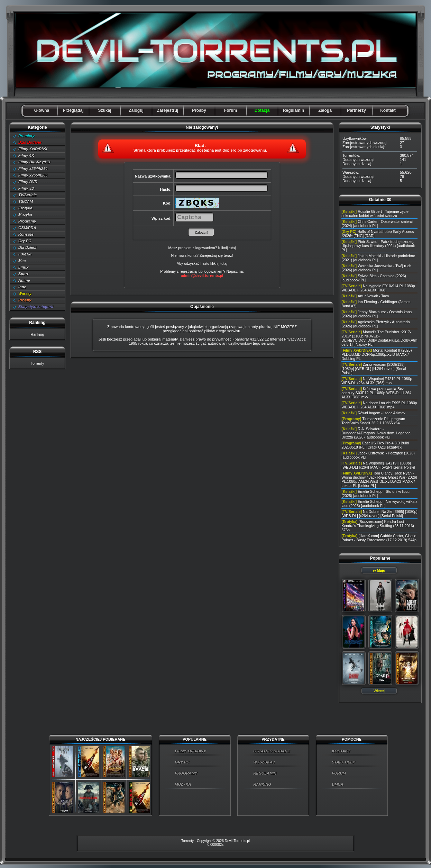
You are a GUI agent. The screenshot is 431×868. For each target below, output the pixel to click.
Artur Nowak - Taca (373, 296)
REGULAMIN (265, 773)
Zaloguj (136, 110)
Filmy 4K (26, 155)
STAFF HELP (344, 762)
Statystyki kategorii (36, 307)
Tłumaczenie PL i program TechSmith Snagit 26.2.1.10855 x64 (373, 421)
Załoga (325, 110)
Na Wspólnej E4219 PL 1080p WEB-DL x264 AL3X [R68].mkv (377, 381)
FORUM (339, 773)
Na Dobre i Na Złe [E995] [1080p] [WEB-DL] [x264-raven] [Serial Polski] (379, 514)
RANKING (262, 784)
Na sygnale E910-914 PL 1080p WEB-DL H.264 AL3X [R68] (378, 288)
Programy (27, 221)
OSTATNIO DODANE (272, 751)
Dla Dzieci (27, 247)
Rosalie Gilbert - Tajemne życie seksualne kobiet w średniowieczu (375, 214)
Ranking (37, 334)
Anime (24, 280)
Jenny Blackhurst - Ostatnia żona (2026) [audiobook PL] (377, 314)
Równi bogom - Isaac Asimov (381, 413)
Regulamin (294, 110)
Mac (22, 261)
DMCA (338, 784)
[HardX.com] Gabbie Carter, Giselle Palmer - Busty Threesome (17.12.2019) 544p (379, 538)
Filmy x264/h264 (33, 169)
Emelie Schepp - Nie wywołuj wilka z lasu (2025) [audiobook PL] (379, 504)
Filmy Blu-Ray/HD (34, 162)
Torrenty (38, 363)
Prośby (199, 110)
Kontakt (388, 110)
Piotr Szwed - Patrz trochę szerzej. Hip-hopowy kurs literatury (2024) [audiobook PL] (378, 246)
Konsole (26, 234)
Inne (22, 287)
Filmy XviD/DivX (33, 149)
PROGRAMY (186, 773)
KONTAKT (341, 751)
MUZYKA (183, 784)
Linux (23, 267)
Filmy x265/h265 (33, 175)
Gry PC (25, 241)
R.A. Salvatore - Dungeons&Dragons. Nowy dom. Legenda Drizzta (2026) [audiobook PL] (376, 433)
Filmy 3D (26, 188)
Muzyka (25, 215)
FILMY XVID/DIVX (191, 751)
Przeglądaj (73, 110)
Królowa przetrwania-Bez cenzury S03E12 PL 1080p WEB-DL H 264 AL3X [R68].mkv (376, 393)
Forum (231, 110)
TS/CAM (26, 201)
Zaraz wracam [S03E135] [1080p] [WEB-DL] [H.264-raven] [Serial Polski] (374, 369)
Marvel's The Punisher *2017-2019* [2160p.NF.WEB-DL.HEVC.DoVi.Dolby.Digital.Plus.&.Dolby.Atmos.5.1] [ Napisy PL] (379, 338)
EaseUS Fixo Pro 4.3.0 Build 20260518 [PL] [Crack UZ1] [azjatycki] (375, 445)
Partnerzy (356, 110)
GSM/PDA (27, 228)
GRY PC (182, 762)
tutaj (224, 263)
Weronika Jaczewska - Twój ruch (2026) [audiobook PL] (376, 268)
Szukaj (104, 110)
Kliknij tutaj (227, 248)
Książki (25, 254)
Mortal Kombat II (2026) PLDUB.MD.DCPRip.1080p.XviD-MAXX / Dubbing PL (377, 354)
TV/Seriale (27, 195)
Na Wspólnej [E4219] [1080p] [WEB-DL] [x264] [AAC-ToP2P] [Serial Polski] (378, 465)
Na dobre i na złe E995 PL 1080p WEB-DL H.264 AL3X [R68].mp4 (379, 405)
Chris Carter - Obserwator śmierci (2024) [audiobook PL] (377, 224)
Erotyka (25, 208)
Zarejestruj (168, 110)
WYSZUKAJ (264, 762)
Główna (42, 110)
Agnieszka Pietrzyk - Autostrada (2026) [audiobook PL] (375, 324)
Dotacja (262, 110)
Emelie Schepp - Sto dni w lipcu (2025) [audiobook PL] (375, 494)
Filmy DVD (28, 182)
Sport (23, 274)
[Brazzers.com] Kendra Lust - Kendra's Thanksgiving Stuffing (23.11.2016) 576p (378, 526)
